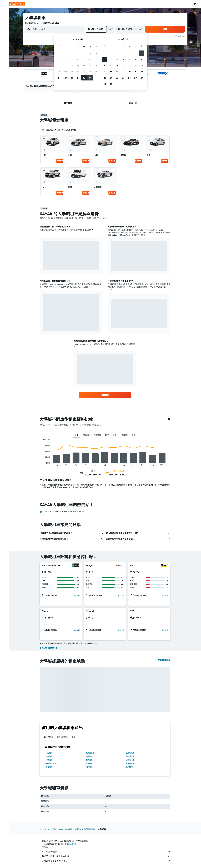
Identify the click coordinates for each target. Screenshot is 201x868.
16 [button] (84, 65)
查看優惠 (60, 161)
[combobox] (32, 23)
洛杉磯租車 (130, 756)
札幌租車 (129, 767)
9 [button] (84, 59)
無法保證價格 (73, 844)
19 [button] (59, 72)
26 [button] (59, 78)
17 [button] (90, 65)
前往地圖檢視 (164, 660)
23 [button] (84, 72)
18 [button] (96, 65)
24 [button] (90, 72)
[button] (4, 4)
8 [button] (78, 59)
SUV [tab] (107, 435)
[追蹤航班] (4, 41)
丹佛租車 (89, 756)
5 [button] (59, 59)
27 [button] (66, 78)
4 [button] (96, 53)
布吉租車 (49, 753)
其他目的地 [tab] (48, 737)
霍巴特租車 (130, 764)
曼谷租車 (49, 767)
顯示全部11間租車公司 (48, 648)
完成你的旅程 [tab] (62, 737)
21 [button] (72, 72)
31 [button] (90, 78)
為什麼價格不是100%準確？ (106, 861)
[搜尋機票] (4, 12)
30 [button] (84, 78)
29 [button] (78, 78)
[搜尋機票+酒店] (4, 28)
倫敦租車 (49, 760)
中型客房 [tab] (86, 435)
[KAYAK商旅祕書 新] (4, 46)
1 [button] (78, 53)
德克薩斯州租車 (89, 829)
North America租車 (65, 829)
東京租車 (49, 756)
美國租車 (78, 829)
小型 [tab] (77, 435)
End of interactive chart (42, 464)
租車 (54, 829)
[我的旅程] (4, 53)
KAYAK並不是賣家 (106, 852)
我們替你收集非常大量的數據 (106, 856)
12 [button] (59, 65)
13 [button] (66, 65)
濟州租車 (89, 764)
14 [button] (72, 65)
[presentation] (95, 557)
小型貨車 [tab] (124, 435)
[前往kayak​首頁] (17, 4)
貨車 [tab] (114, 435)
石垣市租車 (130, 760)
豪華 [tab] (133, 435)
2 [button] (84, 53)
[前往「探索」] (4, 35)
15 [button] (78, 65)
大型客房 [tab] (97, 435)
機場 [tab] (73, 737)
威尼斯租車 (130, 753)
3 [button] (90, 53)
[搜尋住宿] (4, 17)
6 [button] (66, 59)
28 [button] (72, 78)
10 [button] (90, 59)
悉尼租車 (89, 767)
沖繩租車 (89, 760)
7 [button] (72, 59)
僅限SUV (181, 36)
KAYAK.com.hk (45, 829)
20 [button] (66, 72)
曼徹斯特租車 (51, 764)
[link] (105, 395)
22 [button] (78, 72)
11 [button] (96, 59)
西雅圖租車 (90, 753)
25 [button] (96, 72)
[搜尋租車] (4, 23)
